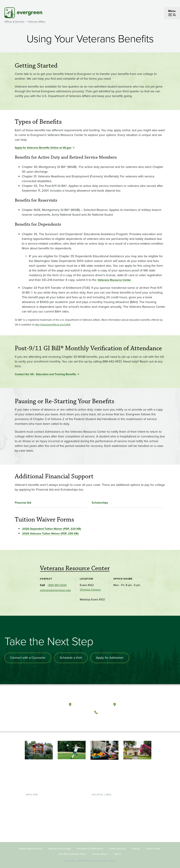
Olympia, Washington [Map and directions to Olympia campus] (91, 703)
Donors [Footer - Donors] (30, 820)
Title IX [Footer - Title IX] (117, 852)
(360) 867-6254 (57, 585)
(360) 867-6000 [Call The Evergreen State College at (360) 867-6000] (113, 711)
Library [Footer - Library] (96, 798)
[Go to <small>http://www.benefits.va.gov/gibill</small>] (53, 324)
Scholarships (100, 503)
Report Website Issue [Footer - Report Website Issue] (31, 846)
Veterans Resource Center (75, 568)
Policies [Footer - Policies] (136, 846)
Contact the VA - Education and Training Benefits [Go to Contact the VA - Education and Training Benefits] (45, 374)
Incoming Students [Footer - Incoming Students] (37, 803)
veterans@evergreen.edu (55, 590)
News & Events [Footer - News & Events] (101, 826)
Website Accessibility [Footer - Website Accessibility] (60, 846)
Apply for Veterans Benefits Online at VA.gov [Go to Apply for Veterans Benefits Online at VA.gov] (43, 148)
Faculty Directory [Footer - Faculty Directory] (102, 803)
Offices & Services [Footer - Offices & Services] (103, 809)
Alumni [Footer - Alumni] (30, 826)
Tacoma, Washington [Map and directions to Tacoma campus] (135, 703)
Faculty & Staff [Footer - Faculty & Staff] (35, 815)
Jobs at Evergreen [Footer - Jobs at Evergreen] (103, 832)
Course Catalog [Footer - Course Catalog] (101, 815)
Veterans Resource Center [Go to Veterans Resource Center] (114, 280)
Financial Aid (23, 503)
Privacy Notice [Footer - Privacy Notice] (100, 852)
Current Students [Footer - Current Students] (36, 798)
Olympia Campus (90, 589)
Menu (172, 11)
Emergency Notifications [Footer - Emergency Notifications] (90, 846)
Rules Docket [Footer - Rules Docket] (153, 846)
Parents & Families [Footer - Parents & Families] (37, 809)
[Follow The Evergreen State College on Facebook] (99, 719)
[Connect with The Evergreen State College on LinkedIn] (120, 719)
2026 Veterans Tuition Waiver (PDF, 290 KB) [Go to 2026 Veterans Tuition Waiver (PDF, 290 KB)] (50, 533)
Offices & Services (14, 22)
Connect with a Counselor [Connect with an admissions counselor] (28, 658)
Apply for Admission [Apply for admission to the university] (111, 658)
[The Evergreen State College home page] (44, 704)
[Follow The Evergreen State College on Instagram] (113, 719)
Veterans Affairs (37, 22)
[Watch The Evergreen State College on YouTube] (106, 719)
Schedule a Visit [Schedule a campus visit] (72, 658)
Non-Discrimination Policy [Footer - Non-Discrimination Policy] (73, 852)
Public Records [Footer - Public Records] (118, 846)
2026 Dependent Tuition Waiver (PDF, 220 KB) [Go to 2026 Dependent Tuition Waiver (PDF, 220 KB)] (52, 529)
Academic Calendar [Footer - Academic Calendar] (104, 820)
